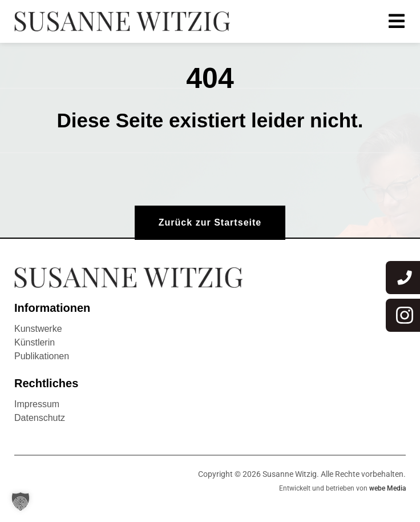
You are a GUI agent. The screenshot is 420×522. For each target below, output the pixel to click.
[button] (21, 501)
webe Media (387, 488)
